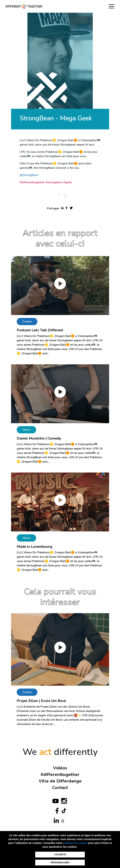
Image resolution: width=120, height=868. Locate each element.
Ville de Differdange (60, 781)
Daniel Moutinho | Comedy (39, 438)
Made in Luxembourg (34, 547)
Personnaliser (60, 863)
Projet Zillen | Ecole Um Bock (41, 701)
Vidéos (60, 768)
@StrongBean (29, 175)
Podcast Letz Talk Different (40, 330)
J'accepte (60, 855)
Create (27, 322)
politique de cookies (75, 843)
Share (26, 430)
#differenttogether (60, 774)
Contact (60, 788)
